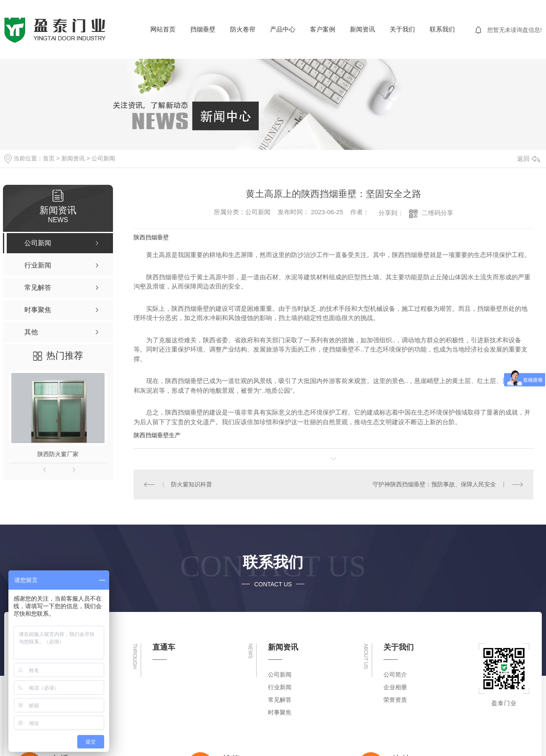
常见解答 (280, 700)
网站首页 (163, 29)
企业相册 (395, 687)
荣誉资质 (395, 700)
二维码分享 (437, 213)
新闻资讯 (362, 29)
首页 (49, 158)
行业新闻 (280, 687)
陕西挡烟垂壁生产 (157, 435)
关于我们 (402, 29)
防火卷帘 (243, 29)
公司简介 (395, 675)
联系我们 (442, 29)
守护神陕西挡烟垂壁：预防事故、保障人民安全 (434, 484)
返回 (528, 159)
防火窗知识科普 (192, 484)
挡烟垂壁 (203, 29)
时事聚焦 (280, 712)
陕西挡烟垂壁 (151, 237)
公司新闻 (103, 158)
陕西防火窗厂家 (58, 454)
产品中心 (283, 29)
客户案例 (323, 29)
